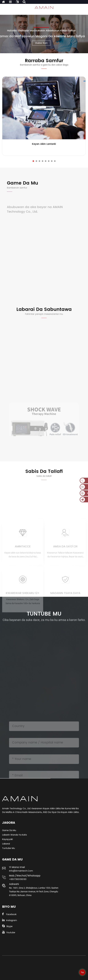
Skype (9, 926)
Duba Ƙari (41, 43)
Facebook (11, 914)
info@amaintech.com (21, 871)
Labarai (6, 844)
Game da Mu (9, 830)
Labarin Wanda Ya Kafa (14, 835)
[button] (33, 161)
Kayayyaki (7, 839)
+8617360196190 (18, 879)
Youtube (11, 933)
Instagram (12, 920)
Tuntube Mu (9, 848)
